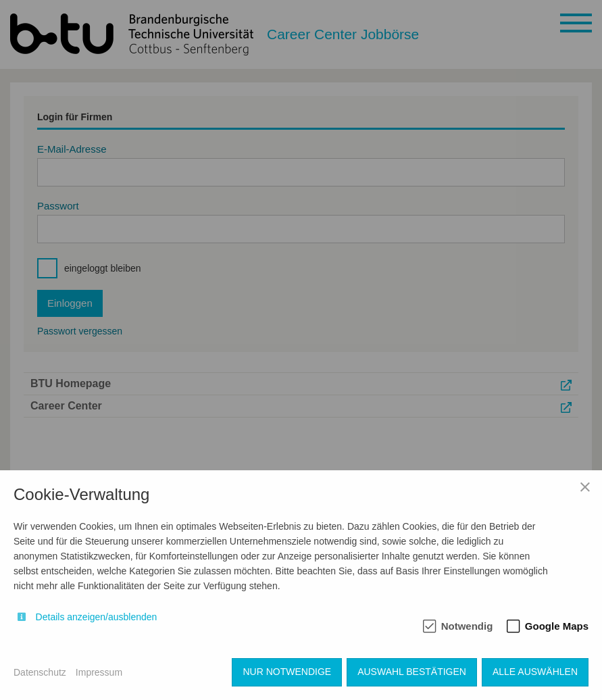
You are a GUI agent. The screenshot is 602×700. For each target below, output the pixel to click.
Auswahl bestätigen (412, 672)
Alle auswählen (535, 672)
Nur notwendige (287, 672)
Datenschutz (40, 672)
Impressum (99, 672)
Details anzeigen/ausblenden (97, 617)
